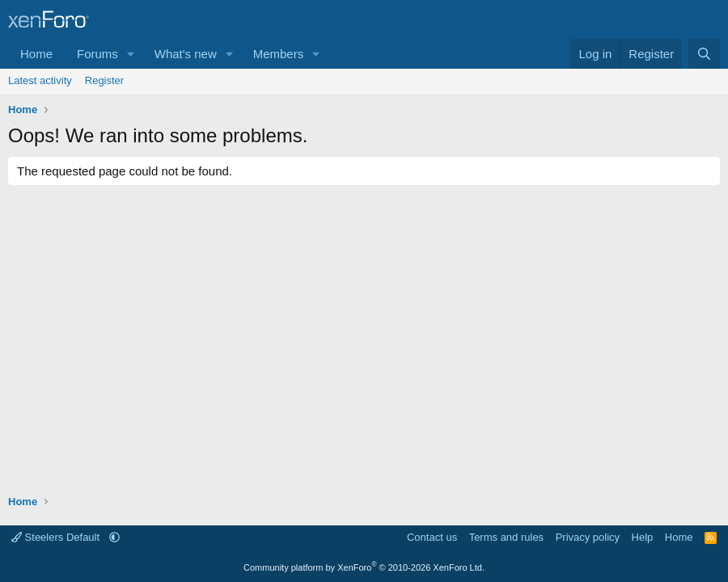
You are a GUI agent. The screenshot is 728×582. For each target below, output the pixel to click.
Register (104, 80)
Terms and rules (506, 537)
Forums (97, 54)
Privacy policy (588, 537)
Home (36, 54)
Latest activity (40, 80)
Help (643, 537)
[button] (131, 54)
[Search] (704, 54)
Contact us (432, 537)
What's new (186, 54)
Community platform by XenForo (364, 567)
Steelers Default (57, 537)
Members (279, 54)
